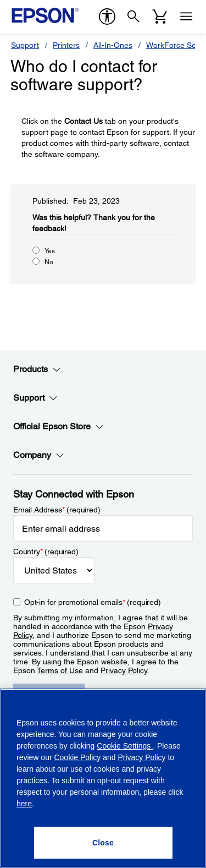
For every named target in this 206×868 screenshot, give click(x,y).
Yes (50, 251)
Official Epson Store (59, 427)
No (49, 262)
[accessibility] (107, 17)
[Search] (133, 17)
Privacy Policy (124, 670)
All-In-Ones (113, 45)
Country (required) (46, 552)
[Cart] (160, 17)
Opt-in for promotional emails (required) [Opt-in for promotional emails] (93, 602)
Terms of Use (60, 670)
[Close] (103, 843)
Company (39, 455)
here (24, 804)
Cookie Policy (77, 757)
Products (37, 369)
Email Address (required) (57, 510)
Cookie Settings (125, 746)
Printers (66, 45)
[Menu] (186, 17)
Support (25, 45)
